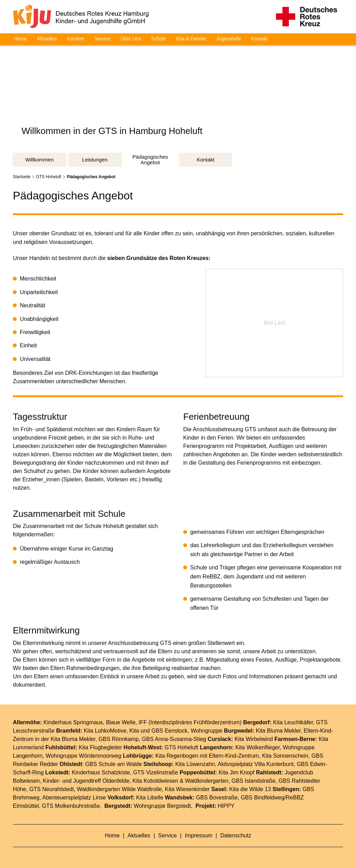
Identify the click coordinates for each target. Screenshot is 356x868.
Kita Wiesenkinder (187, 789)
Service (102, 39)
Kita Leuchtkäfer (293, 722)
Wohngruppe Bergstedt (162, 806)
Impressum (200, 835)
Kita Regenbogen (177, 756)
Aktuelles (47, 39)
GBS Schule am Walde (114, 764)
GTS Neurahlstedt (51, 789)
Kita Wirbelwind (254, 739)
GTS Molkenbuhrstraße (71, 806)
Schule (159, 39)
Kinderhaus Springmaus (73, 722)
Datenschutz (236, 835)
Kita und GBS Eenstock (158, 731)
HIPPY (226, 806)
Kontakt (260, 39)
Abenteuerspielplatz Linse (74, 798)
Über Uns (131, 39)
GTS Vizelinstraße (156, 772)
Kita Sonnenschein (285, 756)
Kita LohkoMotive (105, 731)
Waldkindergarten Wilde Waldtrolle (119, 789)
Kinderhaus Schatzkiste (101, 772)
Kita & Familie (191, 39)
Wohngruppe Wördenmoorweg (83, 756)
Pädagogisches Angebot (91, 177)
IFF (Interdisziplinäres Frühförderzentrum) (190, 722)
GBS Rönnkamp (119, 739)
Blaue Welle (121, 722)
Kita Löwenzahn (195, 764)
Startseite (22, 177)
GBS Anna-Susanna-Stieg (174, 739)
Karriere (75, 39)
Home (20, 39)
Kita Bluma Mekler (278, 731)
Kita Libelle (150, 798)
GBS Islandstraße (253, 781)
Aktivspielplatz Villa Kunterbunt (256, 764)
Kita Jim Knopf (237, 772)
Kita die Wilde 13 (250, 789)
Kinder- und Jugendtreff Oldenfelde (86, 781)
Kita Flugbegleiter (100, 747)
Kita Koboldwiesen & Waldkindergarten (180, 781)
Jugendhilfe (229, 39)
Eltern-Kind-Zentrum (234, 756)
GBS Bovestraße (217, 798)
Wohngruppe (206, 731)
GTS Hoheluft (49, 177)
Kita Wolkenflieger (258, 747)
